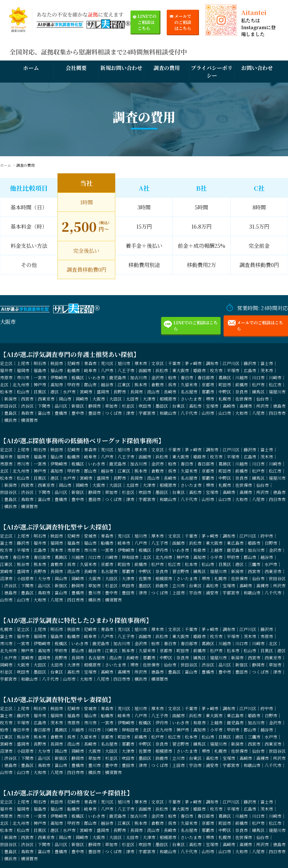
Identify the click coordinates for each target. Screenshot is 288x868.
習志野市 (181, 571)
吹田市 (145, 406)
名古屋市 (189, 392)
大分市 (44, 579)
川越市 (242, 378)
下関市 (44, 406)
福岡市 (23, 370)
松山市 (23, 392)
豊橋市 (61, 413)
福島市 (40, 370)
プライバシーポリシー (212, 72)
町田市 (225, 385)
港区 (55, 392)
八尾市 (258, 413)
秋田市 (57, 363)
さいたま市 (191, 399)
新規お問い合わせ (121, 68)
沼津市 (6, 579)
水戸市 (69, 392)
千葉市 (174, 363)
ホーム (31, 68)
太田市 (132, 399)
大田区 (116, 399)
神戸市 (40, 385)
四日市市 (277, 413)
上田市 (179, 593)
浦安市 (212, 593)
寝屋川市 (277, 392)
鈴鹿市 (162, 586)
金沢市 (158, 378)
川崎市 (275, 378)
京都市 (208, 385)
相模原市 (168, 399)
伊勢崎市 (59, 378)
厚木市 (141, 363)
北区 (4, 385)
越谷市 (107, 385)
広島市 (250, 370)
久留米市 (189, 385)
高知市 (57, 385)
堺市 (210, 399)
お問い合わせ (257, 68)
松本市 (6, 392)
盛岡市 (103, 392)
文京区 (158, 363)
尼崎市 (74, 363)
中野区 (225, 392)
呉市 (172, 385)
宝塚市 (212, 406)
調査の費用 (167, 68)
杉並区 (128, 406)
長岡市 (137, 392)
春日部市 (206, 378)
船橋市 (74, 370)
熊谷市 (23, 564)
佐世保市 (244, 399)
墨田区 (162, 406)
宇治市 (195, 593)
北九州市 (21, 385)
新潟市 (11, 399)
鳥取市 (27, 413)
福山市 (57, 370)
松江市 (275, 385)
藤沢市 (250, 363)
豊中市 (78, 413)
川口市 (258, 378)
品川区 (61, 406)
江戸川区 (231, 363)
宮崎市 (86, 392)
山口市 (225, 413)
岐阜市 (90, 370)
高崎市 (229, 406)
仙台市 (263, 399)
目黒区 (40, 392)
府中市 (267, 536)
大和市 (242, 413)
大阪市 (99, 399)
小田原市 (25, 579)
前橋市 (242, 385)
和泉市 (200, 550)
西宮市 (27, 399)
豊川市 (95, 593)
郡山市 (90, 385)
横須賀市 (29, 420)
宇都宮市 (147, 413)
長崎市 (170, 392)
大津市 (149, 399)
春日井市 (21, 557)
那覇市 (208, 392)
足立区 (6, 363)
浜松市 (162, 370)
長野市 (120, 392)
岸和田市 (130, 557)
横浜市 (11, 420)
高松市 (195, 406)
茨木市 (267, 370)
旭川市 (124, 363)
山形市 (208, 413)
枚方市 (216, 370)
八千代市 (189, 413)
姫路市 (200, 370)
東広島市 (235, 543)
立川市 (179, 586)
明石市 (40, 363)
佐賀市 (145, 579)
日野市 (271, 543)
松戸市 (258, 385)
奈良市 (242, 392)
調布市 (212, 363)
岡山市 (65, 399)
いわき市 (97, 378)
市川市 (23, 378)
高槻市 (246, 406)
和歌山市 (168, 413)
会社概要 (76, 68)
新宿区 (78, 406)
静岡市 (95, 406)
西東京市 (46, 399)
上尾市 (23, 363)
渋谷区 (27, 406)
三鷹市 (254, 564)
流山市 (153, 392)
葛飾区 (225, 378)
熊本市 (141, 385)
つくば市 (113, 413)
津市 (130, 413)
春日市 (187, 378)
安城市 (90, 536)
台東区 (179, 406)
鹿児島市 (118, 378)
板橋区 (78, 378)
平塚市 (233, 370)
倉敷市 (158, 385)
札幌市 (225, 399)
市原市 (6, 378)
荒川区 (107, 363)
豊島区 (11, 413)
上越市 (216, 550)
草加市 (111, 406)
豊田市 (95, 413)
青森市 (90, 363)
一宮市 (40, 378)
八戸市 (107, 370)
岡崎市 (82, 399)
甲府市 (74, 385)
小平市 (216, 557)
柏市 (172, 378)
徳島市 (279, 406)
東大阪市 (181, 370)
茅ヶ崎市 (193, 363)
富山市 (44, 413)
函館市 (145, 370)
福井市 (6, 370)
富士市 (267, 363)
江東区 (124, 385)
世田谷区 (8, 406)
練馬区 (258, 392)
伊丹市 (162, 550)
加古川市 (139, 378)
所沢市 (263, 406)
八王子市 (126, 370)
